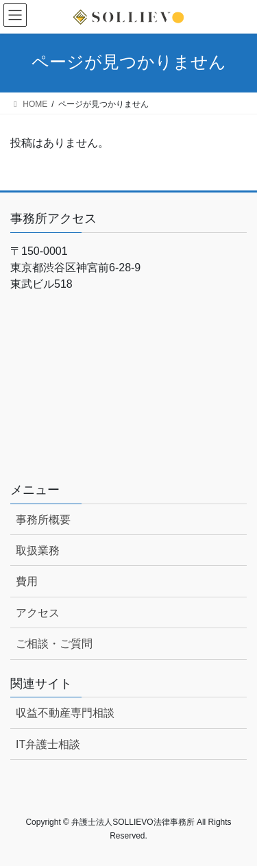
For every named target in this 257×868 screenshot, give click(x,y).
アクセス (38, 613)
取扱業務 (38, 550)
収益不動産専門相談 (65, 713)
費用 (27, 581)
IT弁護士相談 (48, 744)
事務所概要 (43, 520)
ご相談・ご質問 (54, 644)
